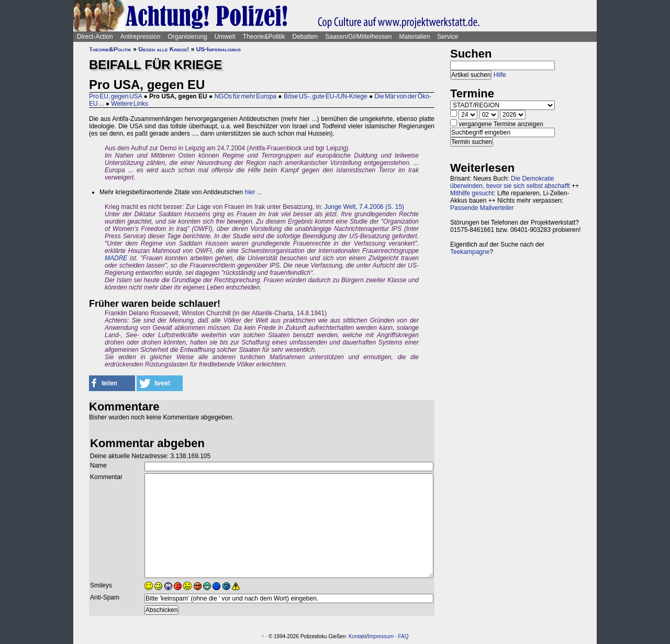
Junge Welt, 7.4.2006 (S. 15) (365, 207)
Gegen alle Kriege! (164, 49)
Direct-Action (95, 37)
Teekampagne (470, 252)
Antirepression (141, 37)
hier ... (254, 192)
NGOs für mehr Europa (245, 96)
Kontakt (358, 636)
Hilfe (500, 75)
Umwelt (225, 37)
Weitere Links (130, 104)
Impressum (381, 636)
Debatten (305, 37)
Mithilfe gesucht (472, 193)
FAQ (403, 636)
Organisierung (187, 37)
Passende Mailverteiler (482, 208)
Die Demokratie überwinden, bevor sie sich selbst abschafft (510, 182)
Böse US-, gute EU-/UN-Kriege (326, 96)
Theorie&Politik (264, 37)
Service (448, 37)
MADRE (116, 258)
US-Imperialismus (219, 49)
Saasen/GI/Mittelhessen (358, 37)
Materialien (415, 37)
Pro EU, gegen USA (115, 96)
